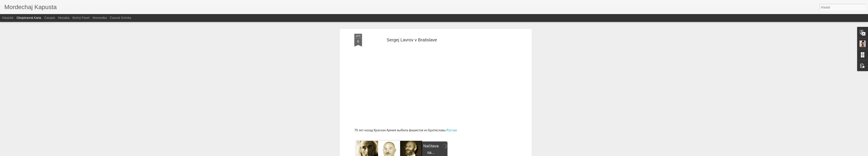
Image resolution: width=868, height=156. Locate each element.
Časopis (50, 18)
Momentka (100, 18)
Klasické (8, 18)
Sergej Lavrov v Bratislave (412, 40)
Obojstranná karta (29, 18)
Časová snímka (121, 18)
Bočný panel (81, 18)
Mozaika (64, 18)
